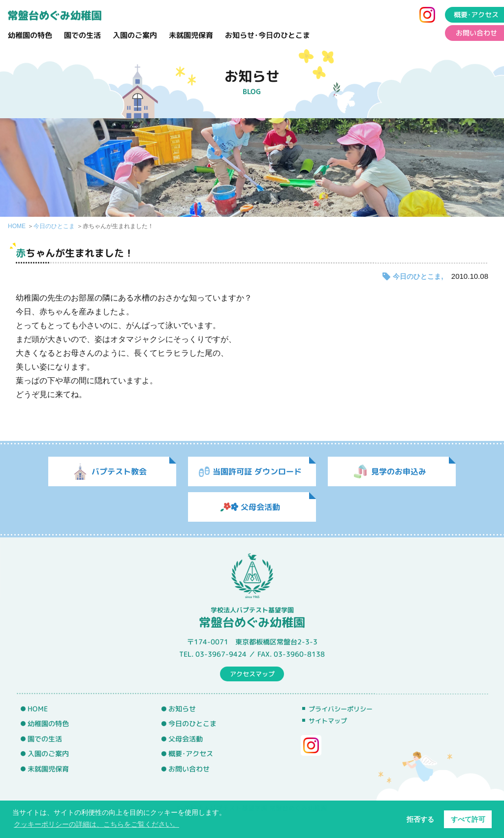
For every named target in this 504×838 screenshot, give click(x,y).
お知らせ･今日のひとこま (268, 35)
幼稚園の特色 (30, 35)
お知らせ (182, 708)
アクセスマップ (252, 673)
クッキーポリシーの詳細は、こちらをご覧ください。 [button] (96, 824)
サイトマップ (328, 721)
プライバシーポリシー (341, 709)
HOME (17, 226)
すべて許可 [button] (468, 819)
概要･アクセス (191, 754)
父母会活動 (186, 739)
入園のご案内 (135, 35)
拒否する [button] (420, 819)
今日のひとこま (54, 226)
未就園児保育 (191, 35)
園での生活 (82, 35)
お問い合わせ (189, 769)
